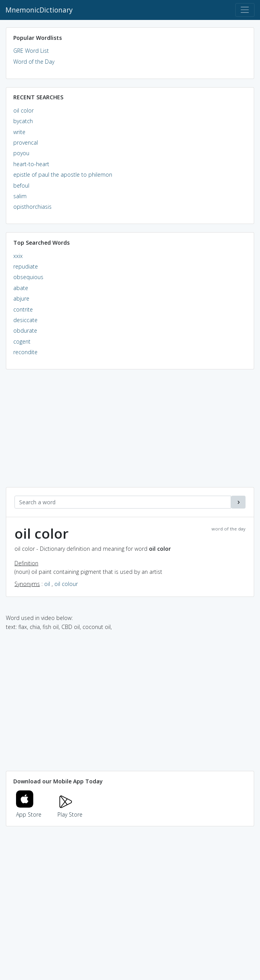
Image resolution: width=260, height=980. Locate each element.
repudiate (26, 266)
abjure (21, 298)
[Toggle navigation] (245, 10)
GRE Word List (31, 51)
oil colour (66, 584)
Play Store (70, 810)
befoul (21, 185)
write (19, 132)
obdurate (25, 331)
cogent (22, 341)
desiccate (25, 320)
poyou (21, 153)
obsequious (28, 277)
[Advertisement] (130, 432)
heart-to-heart (31, 164)
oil (47, 584)
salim (20, 196)
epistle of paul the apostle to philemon (63, 175)
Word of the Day (34, 62)
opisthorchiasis (32, 207)
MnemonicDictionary (39, 10)
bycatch (23, 121)
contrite (23, 309)
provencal (26, 142)
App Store (29, 810)
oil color (23, 110)
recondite (25, 352)
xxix (18, 256)
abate (21, 288)
